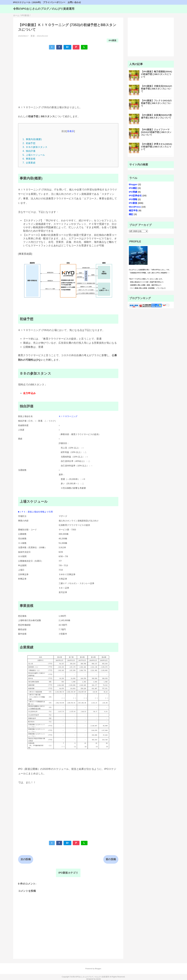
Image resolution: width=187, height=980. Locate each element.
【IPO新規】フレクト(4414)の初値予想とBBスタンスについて (156, 103)
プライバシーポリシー (54, 2)
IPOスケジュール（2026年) (27, 2)
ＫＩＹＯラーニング (68, 416)
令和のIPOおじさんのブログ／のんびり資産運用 (44, 9)
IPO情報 (133, 199)
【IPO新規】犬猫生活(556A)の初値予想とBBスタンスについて (157, 89)
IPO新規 (113, 40)
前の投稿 (111, 859)
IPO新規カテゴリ (68, 873)
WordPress (135, 207)
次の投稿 (26, 859)
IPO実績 (133, 192)
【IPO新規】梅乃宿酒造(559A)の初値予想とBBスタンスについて (157, 74)
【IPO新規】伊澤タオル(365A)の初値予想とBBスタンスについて (157, 147)
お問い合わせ (74, 2)
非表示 (71, 131)
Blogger (133, 184)
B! (67, 47)
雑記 (131, 214)
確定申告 (133, 210)
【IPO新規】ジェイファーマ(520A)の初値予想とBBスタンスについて (156, 132)
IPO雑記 (133, 188)
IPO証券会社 (135, 195)
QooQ (98, 979)
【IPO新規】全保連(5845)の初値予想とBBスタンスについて (156, 116)
